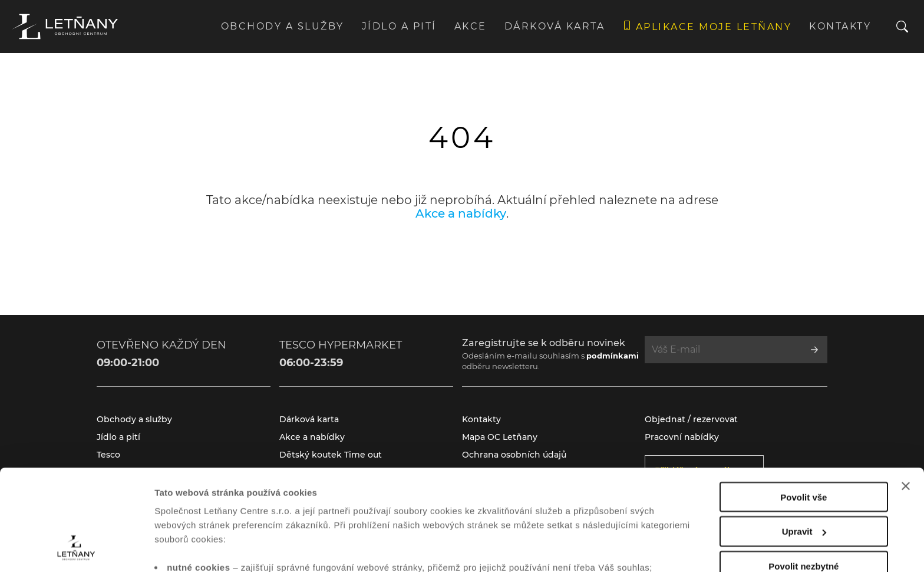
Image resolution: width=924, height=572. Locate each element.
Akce (471, 26)
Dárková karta (555, 26)
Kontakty (840, 26)
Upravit (804, 440)
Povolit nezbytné (803, 474)
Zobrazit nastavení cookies (212, 549)
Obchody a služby (283, 26)
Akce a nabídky (461, 213)
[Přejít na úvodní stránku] (65, 27)
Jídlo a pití (399, 26)
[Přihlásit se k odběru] (814, 350)
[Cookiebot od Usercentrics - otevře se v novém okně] (76, 549)
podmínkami (613, 356)
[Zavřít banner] (906, 394)
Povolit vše (803, 405)
